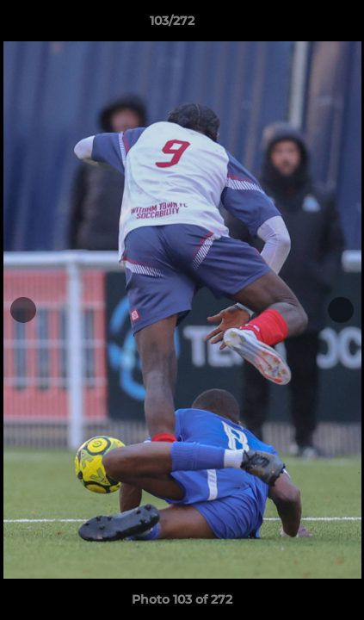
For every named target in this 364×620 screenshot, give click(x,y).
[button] (302, 25)
